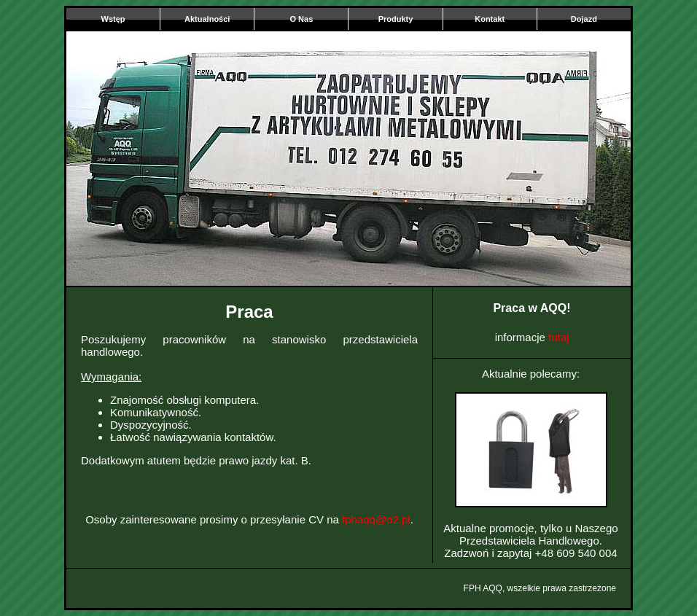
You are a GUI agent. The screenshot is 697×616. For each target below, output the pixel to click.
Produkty (396, 19)
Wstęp (113, 19)
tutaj (558, 337)
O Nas (301, 19)
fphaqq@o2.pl (376, 519)
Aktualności (207, 19)
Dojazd (584, 19)
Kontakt (490, 19)
